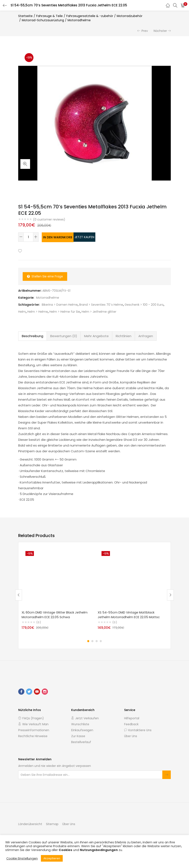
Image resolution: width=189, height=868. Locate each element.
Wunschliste (80, 724)
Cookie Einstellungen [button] (22, 858)
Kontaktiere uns (138, 730)
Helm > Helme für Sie (65, 311)
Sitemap (52, 824)
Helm (22, 311)
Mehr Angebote (96, 336)
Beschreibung (33, 336)
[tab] (33, 336)
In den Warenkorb (62, 237)
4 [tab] (101, 641)
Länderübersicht (30, 824)
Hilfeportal (132, 718)
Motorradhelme (79, 20)
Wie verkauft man (33, 724)
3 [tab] (97, 641)
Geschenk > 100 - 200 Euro (144, 304)
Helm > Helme (38, 311)
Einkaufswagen (82, 730)
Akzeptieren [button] (52, 858)
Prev (145, 31)
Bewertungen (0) (64, 336)
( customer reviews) (49, 219)
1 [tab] (88, 641)
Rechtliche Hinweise (33, 736)
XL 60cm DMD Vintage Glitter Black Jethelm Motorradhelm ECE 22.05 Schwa (55, 614)
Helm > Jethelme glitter (99, 311)
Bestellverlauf (81, 742)
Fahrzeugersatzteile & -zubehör (90, 16)
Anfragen (146, 336)
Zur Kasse (78, 736)
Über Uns (131, 736)
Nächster (160, 31)
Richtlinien (124, 336)
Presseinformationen (34, 730)
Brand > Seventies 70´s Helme (101, 304)
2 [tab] (92, 641)
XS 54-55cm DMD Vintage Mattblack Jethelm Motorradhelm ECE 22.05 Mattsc (130, 614)
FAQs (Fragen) (31, 718)
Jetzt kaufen (102, 237)
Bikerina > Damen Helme (60, 304)
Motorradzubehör (130, 16)
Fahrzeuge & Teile (49, 16)
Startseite (25, 16)
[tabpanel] (56, 591)
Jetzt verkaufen (85, 718)
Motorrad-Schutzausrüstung (43, 20)
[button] (183, 5)
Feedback (131, 724)
